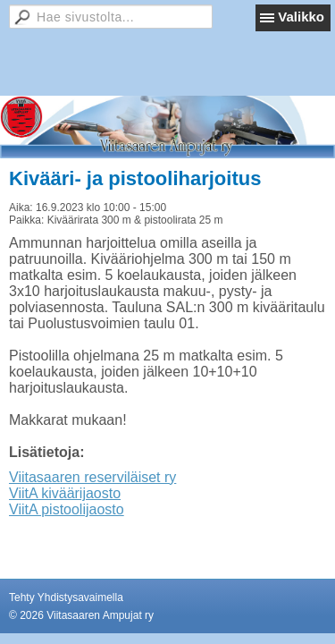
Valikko (301, 17)
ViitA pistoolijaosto (67, 509)
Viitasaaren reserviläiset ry (92, 477)
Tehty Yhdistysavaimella (66, 597)
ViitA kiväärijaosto (65, 493)
